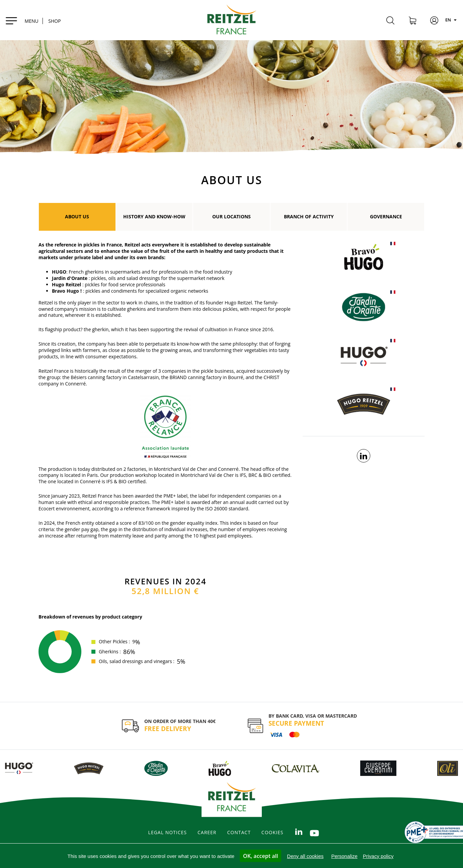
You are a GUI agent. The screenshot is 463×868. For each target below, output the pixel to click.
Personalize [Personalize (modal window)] (344, 856)
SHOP (54, 21)
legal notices (168, 833)
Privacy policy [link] (378, 856)
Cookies (273, 833)
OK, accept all (260, 856)
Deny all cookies (305, 856)
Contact (239, 833)
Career (207, 833)
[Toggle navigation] (22, 20)
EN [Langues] (452, 20)
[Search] (390, 21)
